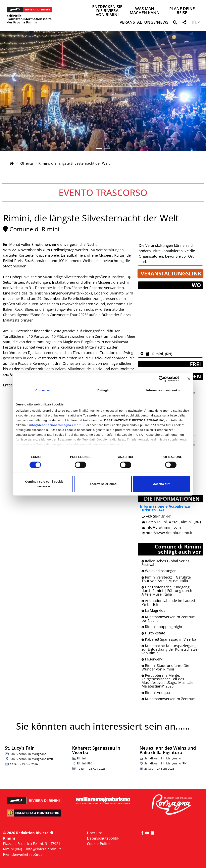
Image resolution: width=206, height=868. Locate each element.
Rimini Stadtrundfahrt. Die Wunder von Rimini (165, 667)
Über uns (95, 833)
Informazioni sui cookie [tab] (163, 390)
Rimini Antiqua (156, 693)
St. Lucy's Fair (19, 748)
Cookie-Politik (99, 844)
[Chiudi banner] (189, 379)
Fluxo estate (153, 633)
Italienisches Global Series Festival (165, 563)
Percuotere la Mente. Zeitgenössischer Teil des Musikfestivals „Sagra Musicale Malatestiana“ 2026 (167, 681)
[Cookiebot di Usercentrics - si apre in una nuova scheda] (162, 379)
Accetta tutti (162, 484)
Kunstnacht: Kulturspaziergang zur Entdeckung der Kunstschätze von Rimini (169, 649)
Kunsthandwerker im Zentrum (169, 699)
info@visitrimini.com (163, 527)
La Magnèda (153, 610)
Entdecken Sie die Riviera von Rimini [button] (107, 11)
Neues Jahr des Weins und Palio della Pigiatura (168, 750)
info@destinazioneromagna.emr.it (55, 425)
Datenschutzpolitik (103, 838)
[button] (175, 23)
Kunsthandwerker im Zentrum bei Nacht (169, 619)
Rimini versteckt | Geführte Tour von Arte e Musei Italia (166, 579)
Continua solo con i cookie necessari (44, 484)
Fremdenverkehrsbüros (23, 854)
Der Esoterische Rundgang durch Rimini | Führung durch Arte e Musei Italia (167, 591)
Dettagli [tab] (103, 390)
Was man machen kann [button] (145, 11)
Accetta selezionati (103, 484)
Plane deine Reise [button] (182, 11)
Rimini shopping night (162, 627)
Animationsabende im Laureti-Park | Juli (169, 602)
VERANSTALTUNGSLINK (171, 273)
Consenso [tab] (43, 390)
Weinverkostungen (159, 571)
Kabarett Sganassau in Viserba (169, 639)
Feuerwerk (152, 659)
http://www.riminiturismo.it (169, 533)
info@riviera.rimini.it (43, 849)
